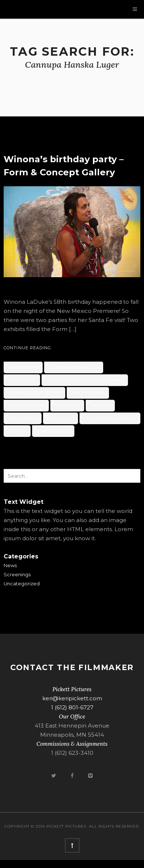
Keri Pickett (68, 405)
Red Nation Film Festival (111, 418)
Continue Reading (28, 348)
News (10, 565)
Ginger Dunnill (89, 393)
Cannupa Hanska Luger (75, 367)
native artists (24, 418)
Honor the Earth (27, 405)
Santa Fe (18, 431)
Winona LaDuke (54, 431)
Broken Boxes (24, 367)
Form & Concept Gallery (35, 393)
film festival (23, 380)
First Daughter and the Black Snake (86, 380)
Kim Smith (101, 405)
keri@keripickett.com (72, 698)
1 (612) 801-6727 (72, 707)
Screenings (17, 574)
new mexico (61, 418)
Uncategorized (22, 584)
